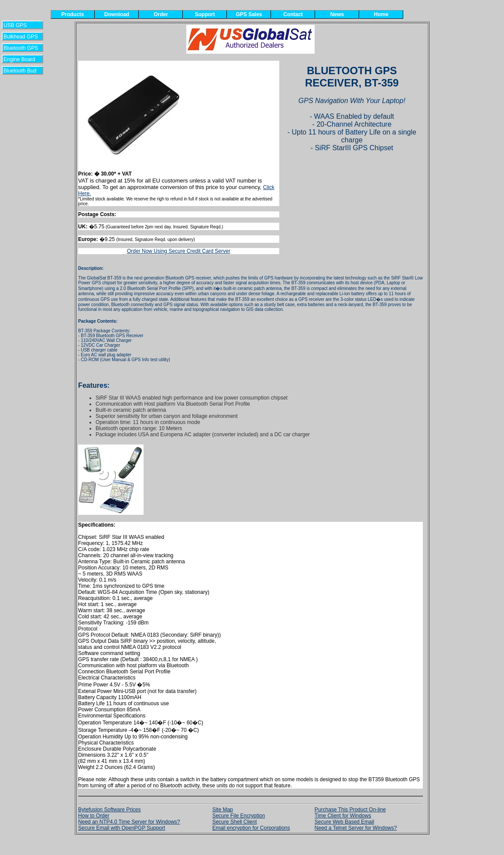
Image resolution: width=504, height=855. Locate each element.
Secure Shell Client (234, 822)
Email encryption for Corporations (251, 828)
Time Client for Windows (343, 816)
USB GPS (20, 25)
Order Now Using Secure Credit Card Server (179, 251)
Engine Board (19, 59)
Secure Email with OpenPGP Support (122, 828)
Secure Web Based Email (345, 822)
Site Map (222, 810)
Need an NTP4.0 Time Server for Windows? (129, 822)
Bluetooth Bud (20, 71)
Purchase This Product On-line (350, 810)
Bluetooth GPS (21, 48)
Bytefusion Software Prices (109, 810)
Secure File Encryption (238, 816)
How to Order (94, 816)
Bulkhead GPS (21, 37)
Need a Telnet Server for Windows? (356, 828)
